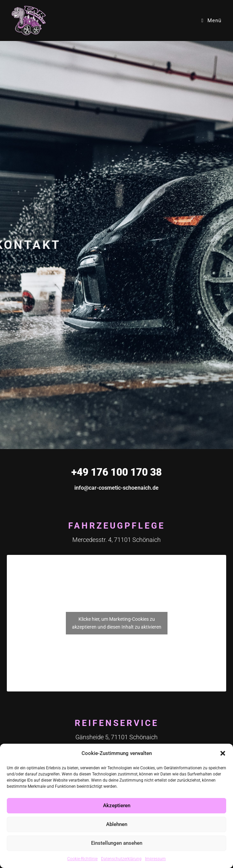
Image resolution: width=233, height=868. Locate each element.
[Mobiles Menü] (211, 20)
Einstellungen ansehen (117, 843)
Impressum (155, 859)
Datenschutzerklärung (121, 859)
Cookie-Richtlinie (82, 859)
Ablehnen (117, 824)
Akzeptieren (117, 806)
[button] (223, 753)
